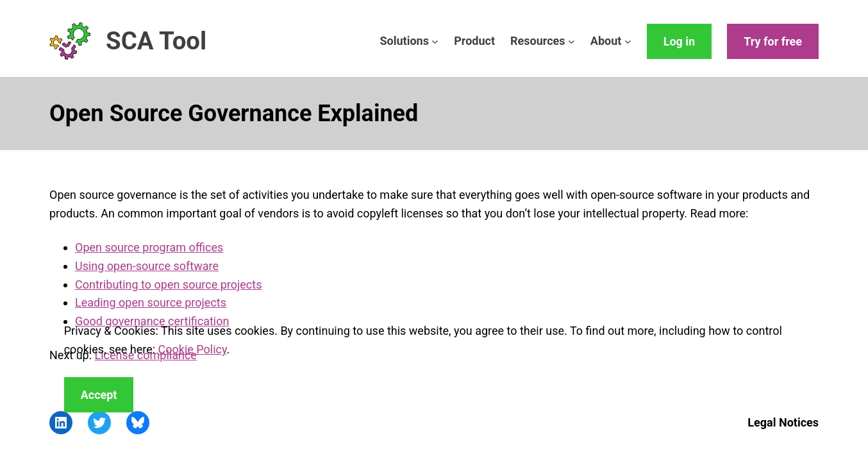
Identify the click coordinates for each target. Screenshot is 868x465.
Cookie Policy (193, 349)
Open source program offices (149, 247)
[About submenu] (628, 41)
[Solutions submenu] (435, 41)
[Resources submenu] (572, 41)
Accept (99, 395)
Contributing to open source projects (168, 284)
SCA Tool (156, 41)
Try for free (773, 41)
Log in (680, 41)
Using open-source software (147, 266)
